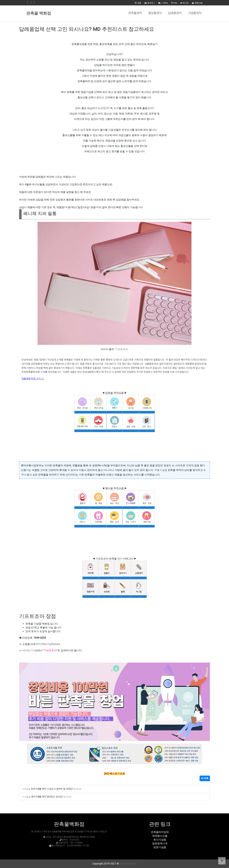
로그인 (184, 3)
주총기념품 (161, 470)
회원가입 (197, 3)
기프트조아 (121, 349)
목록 (205, 778)
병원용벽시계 (160, 843)
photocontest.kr (128, 864)
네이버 (26, 650)
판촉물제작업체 (160, 832)
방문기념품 (160, 847)
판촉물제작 (135, 13)
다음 (35, 650)
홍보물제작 (155, 13)
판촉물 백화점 (39, 13)
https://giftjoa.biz (51, 644)
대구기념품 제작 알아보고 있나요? (47, 796)
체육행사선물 (160, 836)
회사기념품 (160, 840)
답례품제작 (175, 13)
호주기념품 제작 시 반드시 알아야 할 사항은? (52, 789)
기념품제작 (195, 13)
